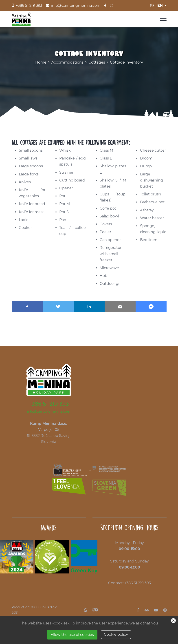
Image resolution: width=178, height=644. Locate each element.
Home (41, 62)
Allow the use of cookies (72, 635)
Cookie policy (116, 634)
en (160, 6)
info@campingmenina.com (49, 412)
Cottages (97, 62)
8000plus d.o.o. (46, 607)
